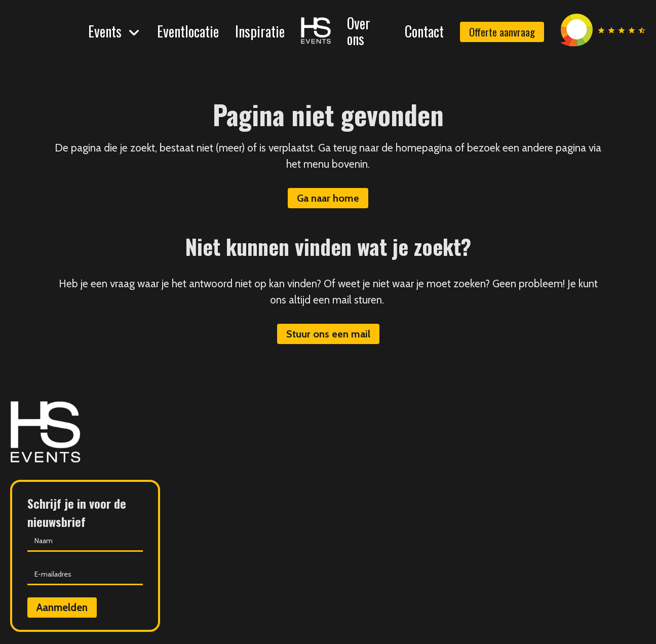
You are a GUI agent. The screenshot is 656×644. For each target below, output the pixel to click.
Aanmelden (62, 607)
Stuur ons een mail (328, 334)
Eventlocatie (188, 31)
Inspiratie (260, 31)
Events (105, 31)
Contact (424, 31)
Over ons (359, 31)
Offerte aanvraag (502, 32)
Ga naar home (328, 198)
